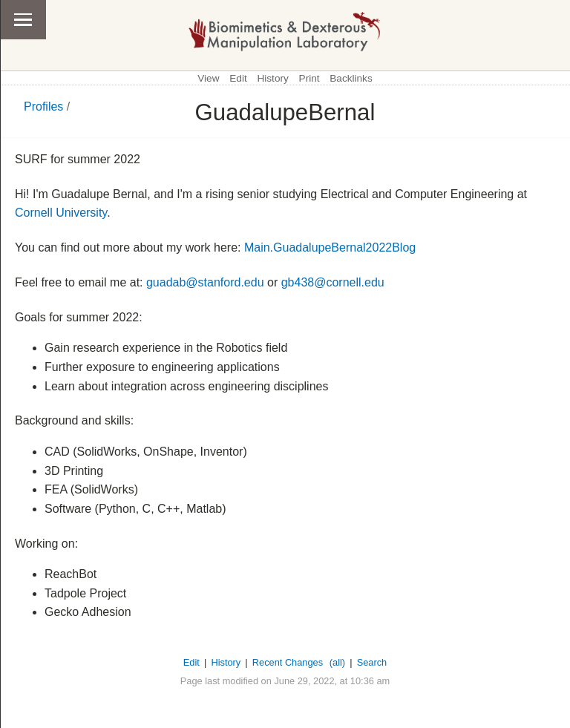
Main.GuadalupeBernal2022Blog (330, 247)
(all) (337, 662)
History (272, 78)
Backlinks (351, 78)
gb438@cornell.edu (333, 282)
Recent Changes (288, 662)
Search (372, 662)
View (208, 78)
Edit (238, 78)
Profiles (43, 106)
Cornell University (61, 213)
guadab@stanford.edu (205, 282)
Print (309, 78)
